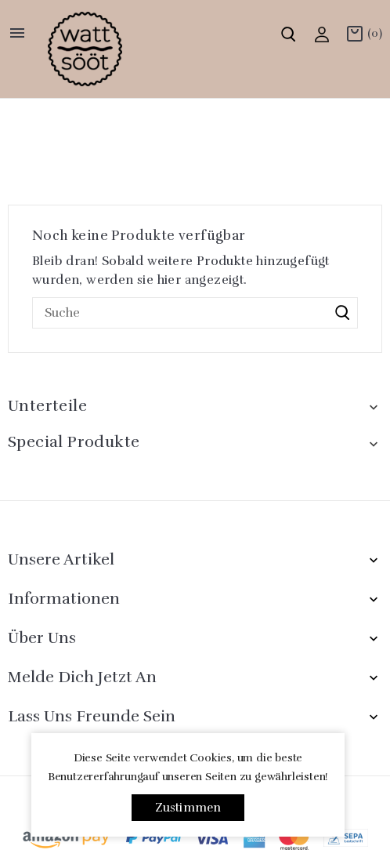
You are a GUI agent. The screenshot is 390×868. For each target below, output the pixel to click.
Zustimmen (188, 808)
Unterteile (47, 406)
